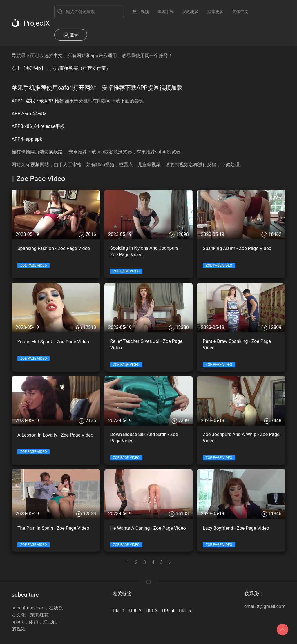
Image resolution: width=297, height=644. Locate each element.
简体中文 (240, 12)
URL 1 (119, 611)
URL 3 (152, 611)
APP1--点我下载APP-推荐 (38, 101)
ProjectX (31, 23)
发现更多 (191, 12)
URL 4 (168, 611)
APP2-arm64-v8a (29, 114)
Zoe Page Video (33, 265)
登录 (71, 35)
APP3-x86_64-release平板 (38, 126)
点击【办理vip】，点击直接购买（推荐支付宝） (61, 68)
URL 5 (185, 611)
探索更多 (215, 12)
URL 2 (135, 611)
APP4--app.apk (27, 139)
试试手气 (166, 12)
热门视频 (141, 12)
